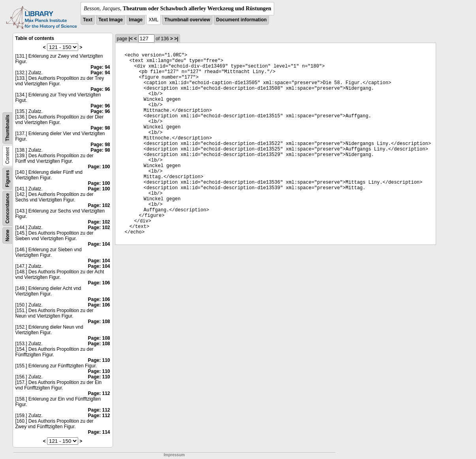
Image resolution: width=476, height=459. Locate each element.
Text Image (111, 20)
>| (176, 39)
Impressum (174, 455)
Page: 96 (100, 89)
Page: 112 (99, 393)
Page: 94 (100, 67)
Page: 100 (99, 167)
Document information (241, 20)
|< (131, 39)
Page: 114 (99, 432)
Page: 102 (99, 205)
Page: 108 (99, 322)
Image (136, 20)
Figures (8, 178)
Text (88, 20)
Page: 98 (100, 128)
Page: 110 (99, 360)
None (8, 235)
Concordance (8, 208)
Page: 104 (99, 244)
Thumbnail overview (187, 20)
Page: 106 (99, 283)
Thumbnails (8, 128)
